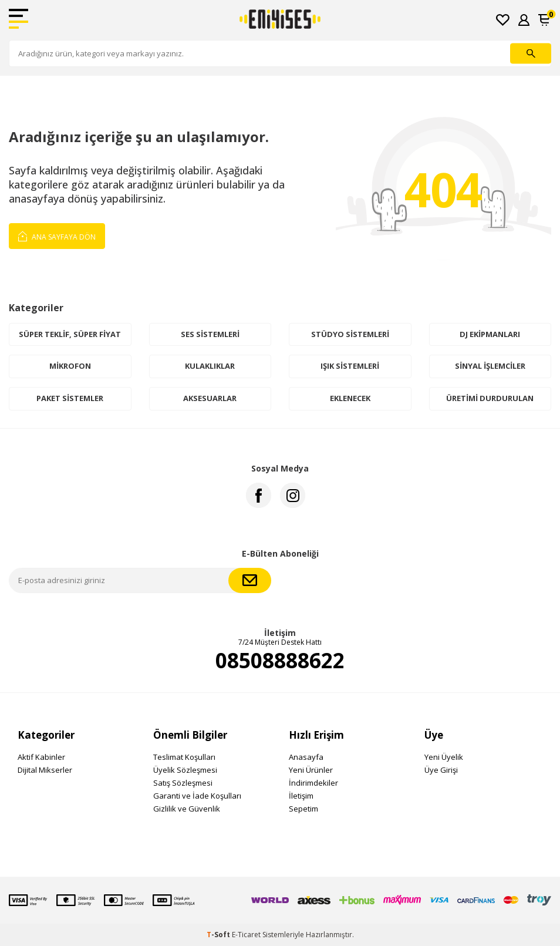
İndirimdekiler (313, 783)
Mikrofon (70, 366)
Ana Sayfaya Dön (57, 235)
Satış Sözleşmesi (183, 783)
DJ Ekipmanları (490, 334)
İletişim (301, 796)
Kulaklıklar (210, 366)
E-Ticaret (246, 935)
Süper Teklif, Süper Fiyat (70, 334)
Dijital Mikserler (45, 770)
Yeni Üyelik (444, 757)
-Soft (219, 935)
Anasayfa (306, 757)
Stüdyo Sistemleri (350, 334)
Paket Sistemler (70, 398)
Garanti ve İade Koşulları (197, 796)
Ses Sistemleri (210, 334)
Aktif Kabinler (41, 757)
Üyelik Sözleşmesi (185, 770)
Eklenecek (350, 398)
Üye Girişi (441, 770)
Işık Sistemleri (350, 366)
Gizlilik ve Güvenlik (187, 809)
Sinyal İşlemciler (490, 366)
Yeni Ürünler (311, 770)
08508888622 (280, 661)
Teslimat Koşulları (184, 757)
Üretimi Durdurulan (490, 398)
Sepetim (303, 809)
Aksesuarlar (210, 398)
